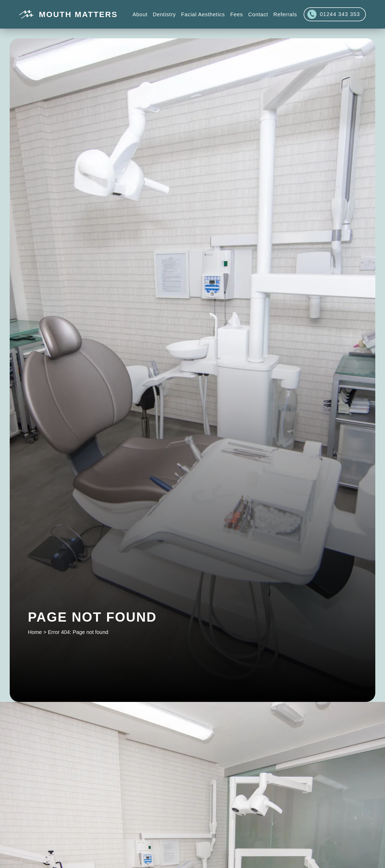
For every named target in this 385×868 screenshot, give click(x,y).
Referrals (285, 14)
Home (35, 632)
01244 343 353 (334, 14)
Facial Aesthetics (203, 14)
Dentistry (164, 14)
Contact (258, 14)
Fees (236, 14)
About (140, 14)
